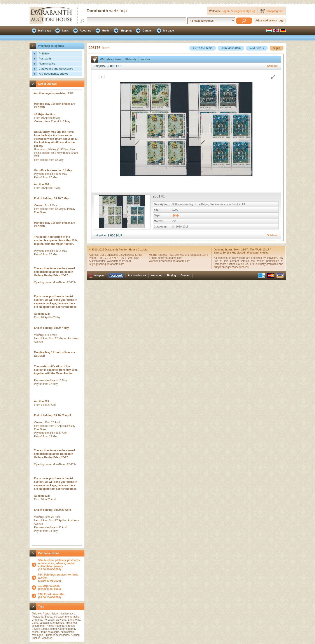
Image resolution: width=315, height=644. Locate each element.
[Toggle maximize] (273, 77)
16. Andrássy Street (131, 255)
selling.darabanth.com (111, 264)
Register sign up (245, 11)
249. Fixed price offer (51, 594)
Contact (185, 275)
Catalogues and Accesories (56, 69)
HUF (119, 66)
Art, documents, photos (54, 74)
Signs (277, 48)
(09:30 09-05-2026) (50, 588)
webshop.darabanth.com (176, 261)
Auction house (137, 275)
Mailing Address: (159, 255)
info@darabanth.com (170, 258)
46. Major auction (49, 586)
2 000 (111, 66)
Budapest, (113, 255)
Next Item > (257, 48)
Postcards (45, 59)
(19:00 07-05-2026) (60, 565)
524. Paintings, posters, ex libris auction (58, 576)
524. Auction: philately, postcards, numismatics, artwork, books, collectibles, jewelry (59, 563)
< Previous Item (231, 48)
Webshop (157, 275)
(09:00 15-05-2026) (51, 596)
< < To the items (203, 48)
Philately (44, 54)
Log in (226, 11)
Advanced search (266, 21)
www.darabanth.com (119, 261)
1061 (103, 255)
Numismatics (47, 64)
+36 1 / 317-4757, (109, 258)
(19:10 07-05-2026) (60, 578)
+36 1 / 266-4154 (129, 258)
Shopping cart (275, 11)
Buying (172, 275)
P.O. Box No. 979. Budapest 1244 (188, 255)
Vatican (145, 59)
